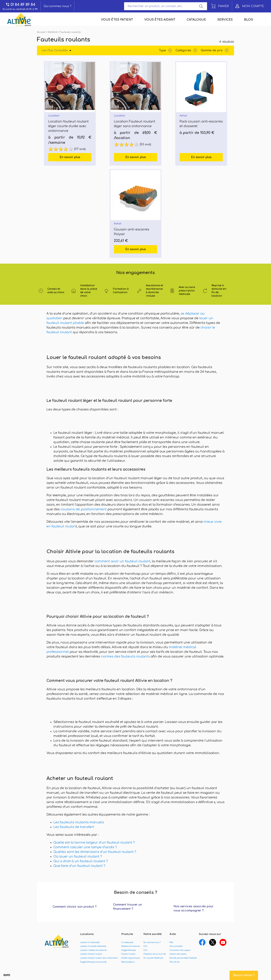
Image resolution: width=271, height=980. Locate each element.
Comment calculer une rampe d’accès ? (85, 847)
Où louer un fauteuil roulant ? (78, 856)
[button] (7, 975)
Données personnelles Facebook (183, 958)
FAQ (171, 942)
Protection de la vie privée (155, 954)
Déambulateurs (128, 962)
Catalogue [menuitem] (196, 20)
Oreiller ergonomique (131, 958)
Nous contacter (176, 946)
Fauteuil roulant (128, 954)
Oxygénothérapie (129, 950)
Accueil (41, 32)
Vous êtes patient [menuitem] (117, 20)
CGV (145, 946)
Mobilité (53, 32)
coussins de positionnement (84, 509)
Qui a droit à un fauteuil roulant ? (81, 861)
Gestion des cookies (178, 954)
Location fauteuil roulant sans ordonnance (99, 958)
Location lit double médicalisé (93, 946)
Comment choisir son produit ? (74, 907)
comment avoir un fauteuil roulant (122, 561)
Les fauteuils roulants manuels (79, 822)
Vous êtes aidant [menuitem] (160, 20)
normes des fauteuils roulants (125, 656)
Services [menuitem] (225, 20)
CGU (145, 950)
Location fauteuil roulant (91, 954)
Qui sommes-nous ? (57, 6)
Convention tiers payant (180, 950)
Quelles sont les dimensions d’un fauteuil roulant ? (95, 852)
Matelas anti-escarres (131, 946)
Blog (249, 20)
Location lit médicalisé (90, 942)
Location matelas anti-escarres (93, 950)
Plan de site (174, 962)
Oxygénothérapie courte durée (93, 962)
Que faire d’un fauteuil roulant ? (80, 866)
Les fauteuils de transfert (74, 827)
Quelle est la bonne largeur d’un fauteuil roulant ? (95, 842)
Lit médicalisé (127, 942)
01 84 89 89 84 (20, 5)
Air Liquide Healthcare (153, 958)
